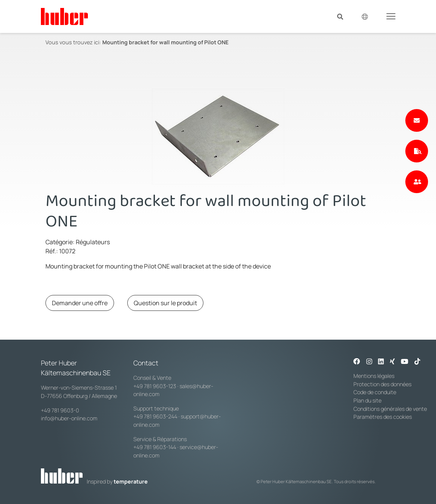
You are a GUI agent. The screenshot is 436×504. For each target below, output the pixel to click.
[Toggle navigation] (391, 16)
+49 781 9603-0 (60, 410)
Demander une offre (80, 303)
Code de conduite (375, 392)
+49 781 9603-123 (155, 386)
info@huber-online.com (69, 418)
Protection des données (382, 384)
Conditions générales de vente (390, 409)
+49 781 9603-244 (155, 416)
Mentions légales (374, 376)
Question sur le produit (165, 303)
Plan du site (367, 400)
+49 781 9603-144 (155, 447)
